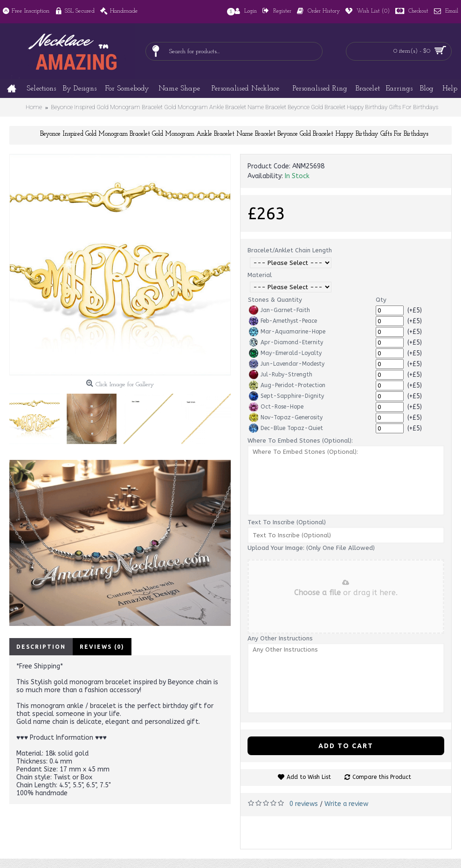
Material (260, 275)
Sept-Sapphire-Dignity (286, 396)
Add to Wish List (309, 777)
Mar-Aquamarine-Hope (287, 332)
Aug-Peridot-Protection (287, 385)
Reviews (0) (102, 647)
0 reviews (304, 804)
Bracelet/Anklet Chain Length (290, 250)
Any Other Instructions (280, 638)
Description (41, 647)
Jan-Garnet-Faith (279, 310)
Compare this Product (382, 777)
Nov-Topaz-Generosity (286, 417)
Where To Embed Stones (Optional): (300, 441)
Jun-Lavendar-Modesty (287, 364)
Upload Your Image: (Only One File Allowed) (311, 548)
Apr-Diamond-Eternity (286, 342)
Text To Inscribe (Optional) (287, 522)
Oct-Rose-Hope (276, 407)
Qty (381, 300)
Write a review (346, 804)
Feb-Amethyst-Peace (283, 321)
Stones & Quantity (275, 300)
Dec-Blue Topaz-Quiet (286, 428)
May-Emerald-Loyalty (285, 353)
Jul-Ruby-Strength (281, 375)
